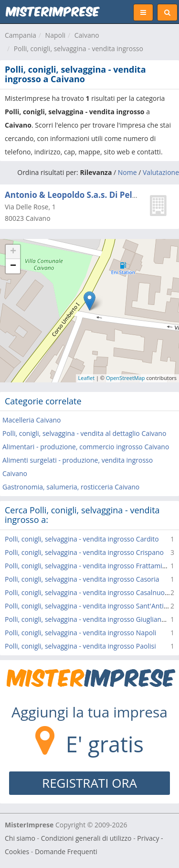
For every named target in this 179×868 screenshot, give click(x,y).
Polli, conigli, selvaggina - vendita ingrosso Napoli (80, 633)
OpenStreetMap (126, 378)
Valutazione (161, 172)
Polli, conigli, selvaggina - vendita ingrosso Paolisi (80, 646)
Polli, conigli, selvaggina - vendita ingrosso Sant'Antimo (89, 606)
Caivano (87, 35)
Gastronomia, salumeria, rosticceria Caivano (71, 487)
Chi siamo (20, 838)
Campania (21, 35)
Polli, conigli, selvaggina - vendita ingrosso (79, 49)
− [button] (13, 266)
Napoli (55, 35)
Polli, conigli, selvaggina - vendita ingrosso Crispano (84, 552)
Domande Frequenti (66, 852)
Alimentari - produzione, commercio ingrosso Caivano (86, 447)
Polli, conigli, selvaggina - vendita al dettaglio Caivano (84, 433)
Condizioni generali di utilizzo (86, 838)
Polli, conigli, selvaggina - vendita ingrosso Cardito (82, 539)
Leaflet (87, 378)
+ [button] (13, 252)
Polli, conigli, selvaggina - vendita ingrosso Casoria (82, 579)
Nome (127, 172)
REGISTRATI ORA (89, 783)
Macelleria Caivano (32, 420)
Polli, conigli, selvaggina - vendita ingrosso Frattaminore (91, 566)
